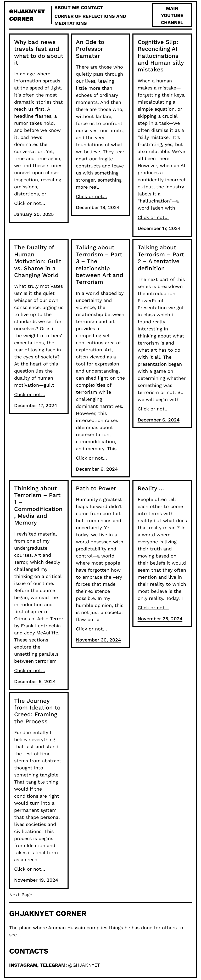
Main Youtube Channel (172, 15)
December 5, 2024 (35, 681)
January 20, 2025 (34, 214)
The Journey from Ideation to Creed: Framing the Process (37, 711)
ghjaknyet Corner (48, 913)
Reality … (151, 488)
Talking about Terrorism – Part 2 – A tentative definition (161, 258)
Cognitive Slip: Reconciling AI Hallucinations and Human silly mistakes (161, 56)
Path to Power (96, 488)
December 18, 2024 (98, 207)
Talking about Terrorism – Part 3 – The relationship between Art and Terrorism (100, 265)
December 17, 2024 (159, 228)
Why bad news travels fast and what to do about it (39, 52)
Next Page (21, 895)
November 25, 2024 (160, 619)
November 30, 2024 (98, 640)
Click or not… (30, 203)
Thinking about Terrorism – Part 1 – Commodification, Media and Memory (38, 506)
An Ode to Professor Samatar (90, 49)
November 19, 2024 (36, 880)
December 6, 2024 (97, 469)
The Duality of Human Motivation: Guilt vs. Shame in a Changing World (38, 261)
